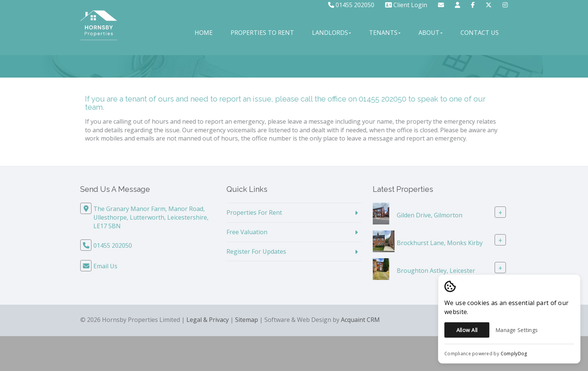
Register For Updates (256, 251)
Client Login (406, 5)
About (430, 33)
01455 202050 (351, 5)
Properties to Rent (262, 33)
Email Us (105, 266)
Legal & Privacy (208, 320)
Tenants (385, 33)
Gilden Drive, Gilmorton (430, 215)
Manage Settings (517, 330)
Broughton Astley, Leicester (436, 271)
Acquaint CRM (360, 320)
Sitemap (247, 320)
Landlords (331, 33)
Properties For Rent (254, 212)
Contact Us (480, 33)
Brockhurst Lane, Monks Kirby (440, 243)
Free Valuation (247, 232)
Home (204, 33)
